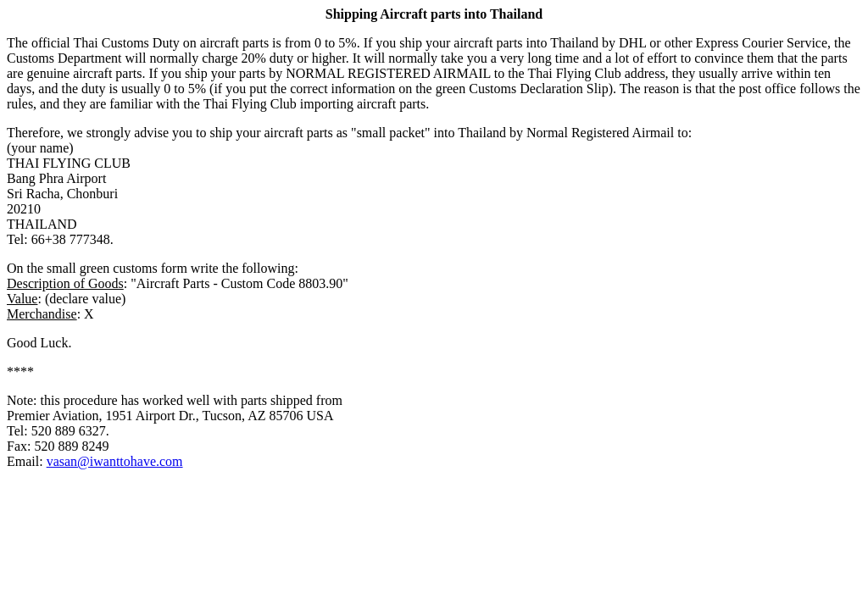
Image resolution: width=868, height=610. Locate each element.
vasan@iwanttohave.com (115, 461)
